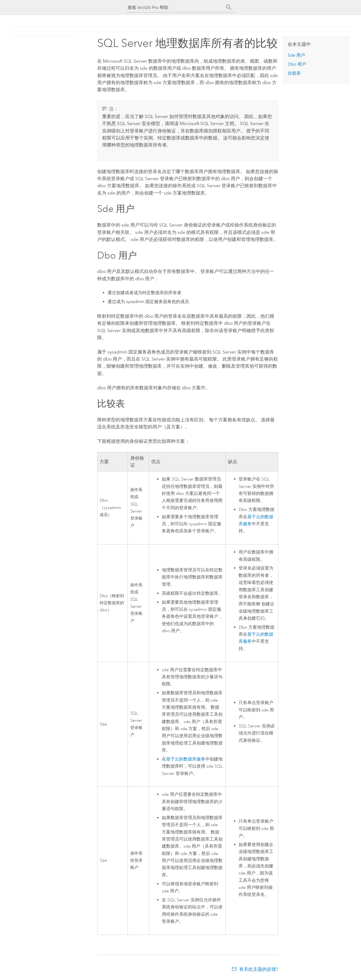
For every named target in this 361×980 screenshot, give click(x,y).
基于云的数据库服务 (186, 759)
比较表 (294, 73)
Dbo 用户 (297, 64)
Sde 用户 (296, 55)
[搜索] (229, 7)
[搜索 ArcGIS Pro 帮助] (175, 7)
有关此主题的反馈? (259, 969)
